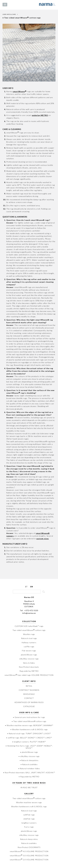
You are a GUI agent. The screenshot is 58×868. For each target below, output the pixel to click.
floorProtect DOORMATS (29, 847)
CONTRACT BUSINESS (29, 690)
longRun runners (29, 823)
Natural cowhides (29, 843)
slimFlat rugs (29, 819)
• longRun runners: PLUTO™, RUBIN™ (29, 742)
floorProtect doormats (29, 667)
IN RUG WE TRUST (29, 787)
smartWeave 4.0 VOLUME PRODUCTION (29, 851)
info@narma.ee (29, 613)
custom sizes (43, 539)
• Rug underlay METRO (29, 777)
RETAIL (29, 686)
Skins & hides (29, 663)
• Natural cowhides (29, 764)
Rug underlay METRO (29, 671)
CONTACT (29, 698)
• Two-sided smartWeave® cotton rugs (29, 721)
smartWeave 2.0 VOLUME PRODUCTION (29, 860)
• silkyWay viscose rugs (29, 756)
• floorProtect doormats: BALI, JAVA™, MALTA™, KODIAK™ (29, 773)
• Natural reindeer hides (29, 768)
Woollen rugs (29, 634)
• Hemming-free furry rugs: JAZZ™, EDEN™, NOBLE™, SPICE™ (29, 747)
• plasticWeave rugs (29, 752)
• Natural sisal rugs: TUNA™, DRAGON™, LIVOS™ (29, 733)
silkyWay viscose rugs (29, 659)
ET (26, 587)
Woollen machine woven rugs (29, 802)
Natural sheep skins (29, 839)
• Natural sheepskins (29, 760)
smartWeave (19, 91)
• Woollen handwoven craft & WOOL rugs (29, 729)
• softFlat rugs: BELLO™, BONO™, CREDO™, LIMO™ (29, 738)
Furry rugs (29, 827)
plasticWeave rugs (29, 655)
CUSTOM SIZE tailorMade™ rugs (29, 626)
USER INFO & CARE (9, 14)
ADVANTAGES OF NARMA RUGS (29, 702)
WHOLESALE (29, 694)
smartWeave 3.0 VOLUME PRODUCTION (29, 856)
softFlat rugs (29, 815)
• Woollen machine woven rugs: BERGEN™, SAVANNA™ (29, 725)
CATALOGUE (29, 706)
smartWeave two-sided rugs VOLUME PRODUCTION (29, 675)
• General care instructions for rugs (29, 717)
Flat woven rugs (29, 651)
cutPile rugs (29, 647)
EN (32, 587)
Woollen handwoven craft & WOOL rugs (29, 806)
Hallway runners (29, 642)
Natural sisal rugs (29, 638)
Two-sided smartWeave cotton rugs (29, 630)
